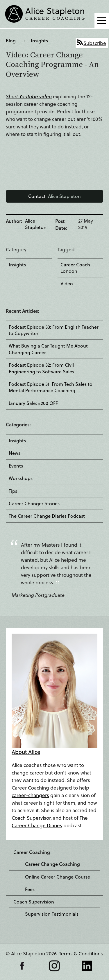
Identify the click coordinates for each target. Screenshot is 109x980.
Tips (13, 491)
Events (16, 466)
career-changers (30, 795)
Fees (30, 889)
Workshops (21, 478)
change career (28, 773)
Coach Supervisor (31, 818)
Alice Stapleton (54, 196)
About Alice (26, 752)
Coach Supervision (34, 902)
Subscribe (95, 43)
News (15, 453)
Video (67, 283)
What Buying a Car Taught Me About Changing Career (48, 349)
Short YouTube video (29, 96)
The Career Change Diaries (50, 822)
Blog (11, 40)
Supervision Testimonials (52, 914)
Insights (39, 40)
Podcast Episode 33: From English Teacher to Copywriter (54, 330)
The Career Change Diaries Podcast (47, 516)
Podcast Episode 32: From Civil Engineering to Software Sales (41, 368)
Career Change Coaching (52, 864)
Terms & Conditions (81, 953)
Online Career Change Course (58, 877)
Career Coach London (75, 268)
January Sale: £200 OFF (33, 403)
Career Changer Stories (34, 503)
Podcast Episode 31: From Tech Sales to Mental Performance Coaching (51, 387)
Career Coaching (32, 852)
